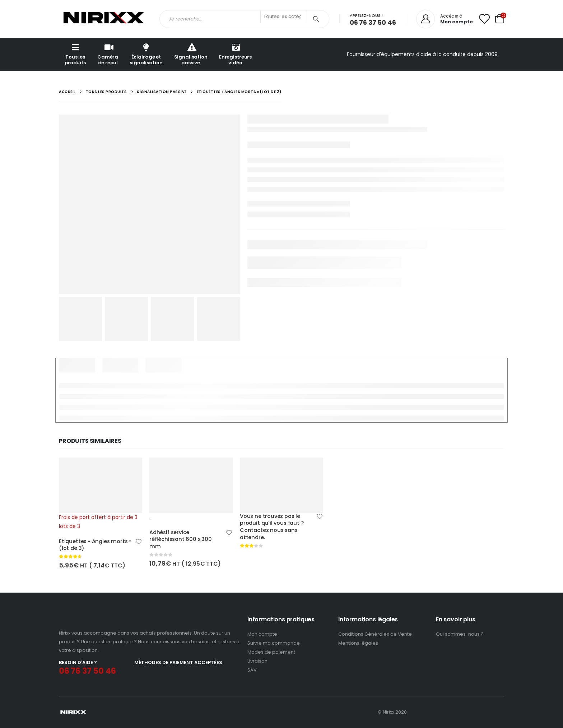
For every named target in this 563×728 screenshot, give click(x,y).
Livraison (257, 661)
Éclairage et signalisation (146, 54)
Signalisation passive (191, 54)
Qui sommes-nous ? (460, 634)
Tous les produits (75, 54)
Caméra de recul (108, 54)
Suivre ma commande (274, 643)
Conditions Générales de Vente (375, 634)
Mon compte (262, 634)
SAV (252, 670)
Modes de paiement (271, 652)
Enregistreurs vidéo (235, 54)
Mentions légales (358, 643)
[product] (101, 494)
